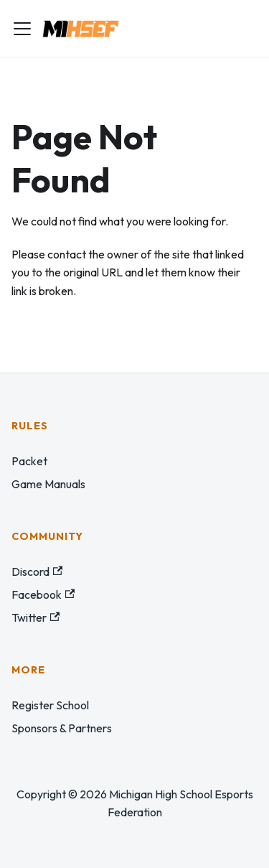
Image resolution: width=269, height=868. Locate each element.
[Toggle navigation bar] (22, 29)
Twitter (36, 617)
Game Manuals (48, 484)
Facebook (43, 594)
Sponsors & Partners (62, 728)
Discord (37, 571)
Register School (50, 705)
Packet (29, 461)
